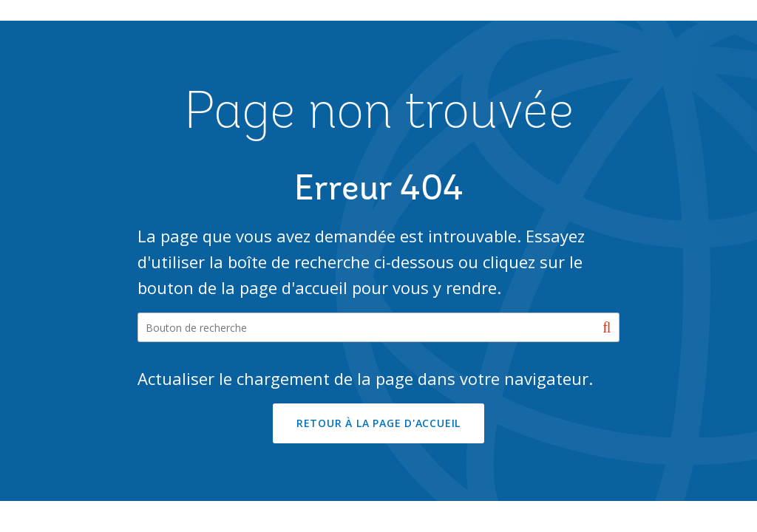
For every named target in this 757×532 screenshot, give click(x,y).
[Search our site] (379, 327)
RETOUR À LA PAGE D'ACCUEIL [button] (378, 423)
